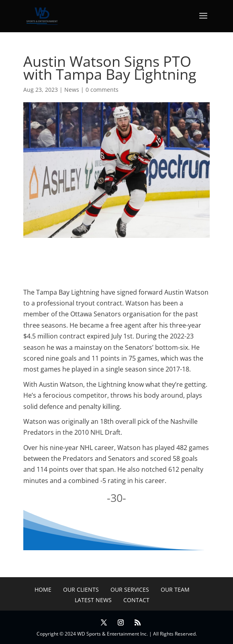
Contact (136, 600)
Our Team (175, 589)
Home (43, 589)
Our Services (130, 589)
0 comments (102, 90)
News (72, 90)
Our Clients (81, 589)
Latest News (93, 600)
